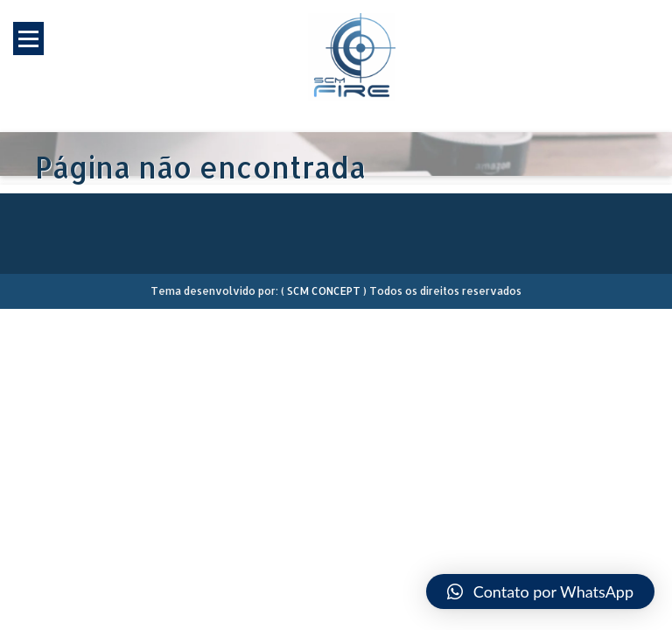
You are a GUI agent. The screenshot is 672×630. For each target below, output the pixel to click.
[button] (540, 591)
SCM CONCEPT (324, 291)
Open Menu (28, 38)
